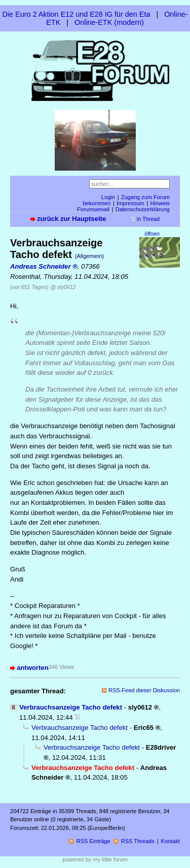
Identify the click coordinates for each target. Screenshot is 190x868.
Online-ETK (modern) (109, 22)
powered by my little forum (95, 859)
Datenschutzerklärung (143, 209)
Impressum (130, 203)
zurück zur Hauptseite (71, 219)
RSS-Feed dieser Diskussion (144, 690)
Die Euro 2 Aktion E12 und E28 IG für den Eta (76, 14)
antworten (33, 668)
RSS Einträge (93, 841)
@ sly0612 (63, 287)
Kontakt (170, 841)
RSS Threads (138, 841)
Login (108, 197)
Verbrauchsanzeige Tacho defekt (71, 707)
